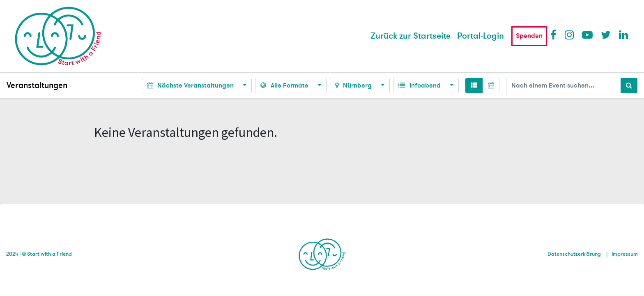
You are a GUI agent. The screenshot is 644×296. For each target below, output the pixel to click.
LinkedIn (624, 35)
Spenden (529, 36)
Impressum (625, 254)
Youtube (587, 35)
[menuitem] (411, 36)
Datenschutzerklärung (574, 254)
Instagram (570, 35)
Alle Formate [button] (285, 86)
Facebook (555, 35)
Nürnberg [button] (354, 86)
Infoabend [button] (420, 86)
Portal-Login (481, 36)
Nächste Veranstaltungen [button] (191, 86)
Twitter (606, 35)
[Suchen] (629, 86)
